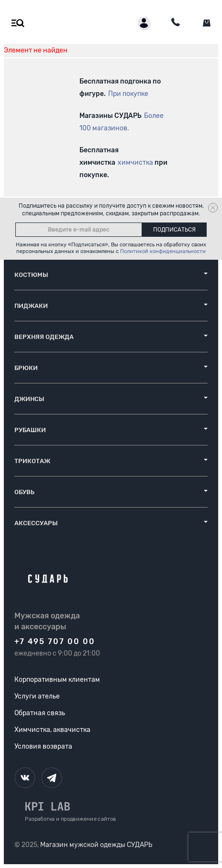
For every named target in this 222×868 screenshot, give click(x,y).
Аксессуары (36, 523)
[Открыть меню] (16, 23)
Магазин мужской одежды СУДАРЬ (96, 845)
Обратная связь (40, 713)
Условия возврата (43, 746)
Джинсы (29, 399)
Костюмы (31, 275)
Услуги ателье (37, 696)
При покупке (128, 94)
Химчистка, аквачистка (52, 730)
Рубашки (30, 430)
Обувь (24, 492)
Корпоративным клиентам (57, 680)
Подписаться (174, 230)
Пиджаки (31, 306)
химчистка (135, 163)
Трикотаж (32, 461)
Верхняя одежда (44, 337)
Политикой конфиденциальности (163, 251)
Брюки (26, 368)
